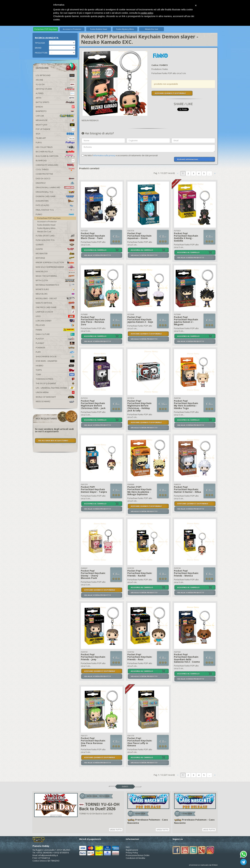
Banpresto (55, 111)
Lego (55, 316)
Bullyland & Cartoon (55, 156)
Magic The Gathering (55, 276)
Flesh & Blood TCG (55, 240)
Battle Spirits (55, 102)
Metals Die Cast (152, 29)
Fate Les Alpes (55, 205)
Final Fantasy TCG (55, 210)
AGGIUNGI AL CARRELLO (95, 250)
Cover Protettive (44, 174)
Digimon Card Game (55, 196)
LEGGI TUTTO (116, 830)
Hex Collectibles (55, 147)
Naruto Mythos (55, 303)
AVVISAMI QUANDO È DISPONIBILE (170, 93)
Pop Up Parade (55, 129)
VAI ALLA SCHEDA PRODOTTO (97, 255)
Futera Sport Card (55, 236)
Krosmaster (55, 254)
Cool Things (55, 169)
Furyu (55, 143)
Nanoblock (55, 272)
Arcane (55, 80)
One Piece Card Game (55, 307)
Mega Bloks (55, 294)
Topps (55, 370)
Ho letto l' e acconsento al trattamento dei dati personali (121, 155)
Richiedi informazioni (188, 159)
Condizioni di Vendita (135, 858)
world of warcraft (55, 397)
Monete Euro (55, 289)
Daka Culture (55, 334)
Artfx (55, 98)
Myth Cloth (55, 280)
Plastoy (55, 339)
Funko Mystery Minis (125, 29)
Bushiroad (55, 161)
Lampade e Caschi (55, 312)
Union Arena (55, 392)
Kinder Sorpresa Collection (55, 262)
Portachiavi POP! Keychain (46, 29)
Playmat (55, 343)
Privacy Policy (132, 853)
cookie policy (147, 13)
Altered (55, 93)
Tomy (55, 375)
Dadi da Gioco (55, 179)
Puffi (55, 352)
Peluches (55, 325)
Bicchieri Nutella (55, 152)
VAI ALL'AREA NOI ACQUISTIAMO (53, 441)
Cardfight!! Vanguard (55, 165)
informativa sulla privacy (104, 155)
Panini (55, 330)
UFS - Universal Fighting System (55, 388)
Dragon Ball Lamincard (55, 187)
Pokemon (55, 348)
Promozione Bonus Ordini (138, 855)
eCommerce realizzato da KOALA (203, 865)
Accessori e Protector (72, 29)
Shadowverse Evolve (55, 357)
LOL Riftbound (55, 75)
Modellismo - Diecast (55, 298)
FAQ (128, 847)
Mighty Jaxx (55, 125)
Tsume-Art (55, 138)
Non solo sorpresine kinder (55, 267)
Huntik (55, 249)
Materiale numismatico (55, 285)
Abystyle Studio (55, 89)
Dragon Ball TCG (55, 192)
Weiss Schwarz (55, 401)
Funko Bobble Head (99, 29)
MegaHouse (55, 120)
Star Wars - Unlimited (55, 361)
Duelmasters (55, 201)
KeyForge (55, 258)
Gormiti (55, 245)
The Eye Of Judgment (55, 383)
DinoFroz (55, 183)
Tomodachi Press (55, 379)
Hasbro (55, 366)
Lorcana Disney (55, 321)
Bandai (55, 107)
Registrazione (132, 850)
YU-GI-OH (55, 84)
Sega (55, 134)
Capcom (55, 116)
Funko (55, 214)
